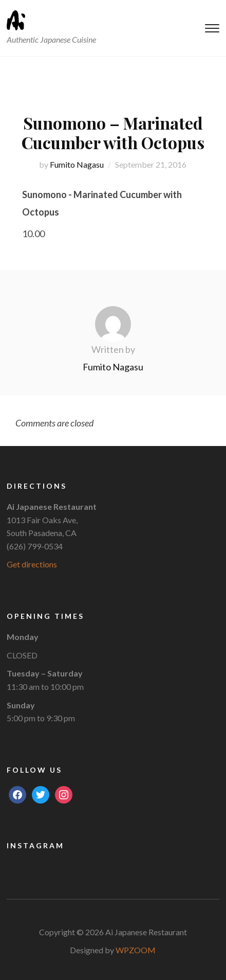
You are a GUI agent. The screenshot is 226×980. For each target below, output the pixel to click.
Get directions (32, 564)
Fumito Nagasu (77, 164)
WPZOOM (136, 950)
